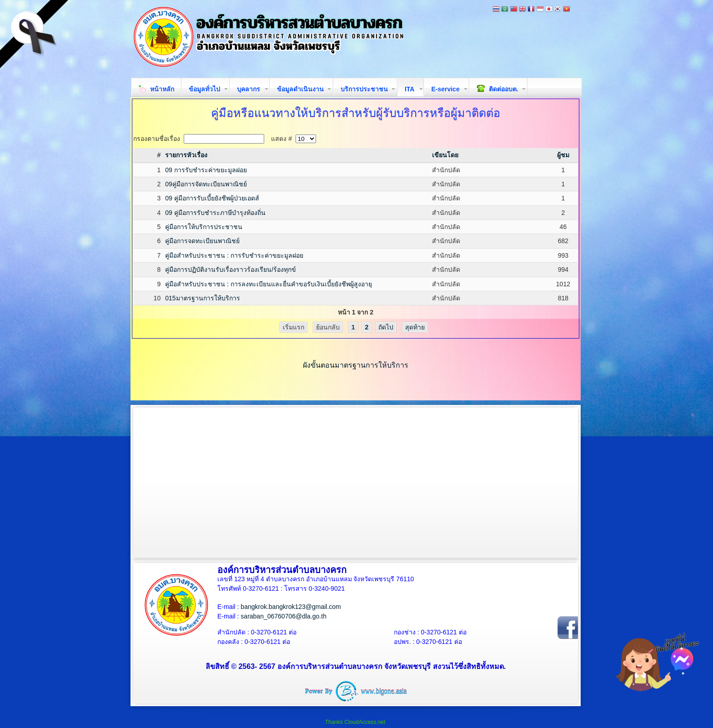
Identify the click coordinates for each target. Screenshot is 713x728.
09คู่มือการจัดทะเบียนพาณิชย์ (206, 184)
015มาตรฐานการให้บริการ (202, 298)
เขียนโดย (445, 155)
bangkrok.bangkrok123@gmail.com (291, 607)
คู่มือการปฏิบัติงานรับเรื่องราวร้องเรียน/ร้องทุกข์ (231, 269)
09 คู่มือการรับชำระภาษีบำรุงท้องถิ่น (215, 213)
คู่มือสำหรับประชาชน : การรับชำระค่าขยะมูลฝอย (234, 255)
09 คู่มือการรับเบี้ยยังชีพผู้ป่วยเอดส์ (212, 198)
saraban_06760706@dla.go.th (284, 616)
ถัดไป (386, 327)
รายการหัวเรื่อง (186, 155)
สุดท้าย (415, 327)
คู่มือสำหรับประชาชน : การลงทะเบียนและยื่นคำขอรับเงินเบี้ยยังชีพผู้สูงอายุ (269, 284)
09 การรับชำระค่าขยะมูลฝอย (206, 170)
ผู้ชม (563, 155)
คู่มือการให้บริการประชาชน (204, 227)
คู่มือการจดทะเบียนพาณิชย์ (202, 241)
